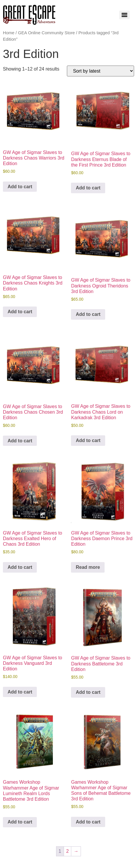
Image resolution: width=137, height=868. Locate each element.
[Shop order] (100, 71)
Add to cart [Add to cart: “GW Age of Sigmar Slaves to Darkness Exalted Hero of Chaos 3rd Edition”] (20, 567)
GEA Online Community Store (47, 33)
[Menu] (124, 15)
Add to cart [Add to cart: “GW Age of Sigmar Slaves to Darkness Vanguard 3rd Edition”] (20, 692)
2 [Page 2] (68, 851)
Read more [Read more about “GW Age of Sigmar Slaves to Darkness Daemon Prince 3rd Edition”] (88, 567)
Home (9, 33)
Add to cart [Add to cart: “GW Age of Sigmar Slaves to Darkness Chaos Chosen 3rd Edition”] (20, 441)
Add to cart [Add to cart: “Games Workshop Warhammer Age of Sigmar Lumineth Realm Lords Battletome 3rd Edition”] (20, 822)
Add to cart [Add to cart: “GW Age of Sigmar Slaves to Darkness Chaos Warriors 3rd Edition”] (20, 187)
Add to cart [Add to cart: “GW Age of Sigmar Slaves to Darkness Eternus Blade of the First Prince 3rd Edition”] (88, 188)
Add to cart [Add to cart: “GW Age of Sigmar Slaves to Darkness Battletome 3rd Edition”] (88, 692)
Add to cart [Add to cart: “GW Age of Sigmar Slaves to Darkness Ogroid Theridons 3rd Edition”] (88, 314)
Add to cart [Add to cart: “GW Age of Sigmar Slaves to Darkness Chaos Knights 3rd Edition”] (20, 312)
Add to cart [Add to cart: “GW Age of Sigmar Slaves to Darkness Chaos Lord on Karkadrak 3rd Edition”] (88, 440)
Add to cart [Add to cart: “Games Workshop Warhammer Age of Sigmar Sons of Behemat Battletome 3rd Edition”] (88, 822)
